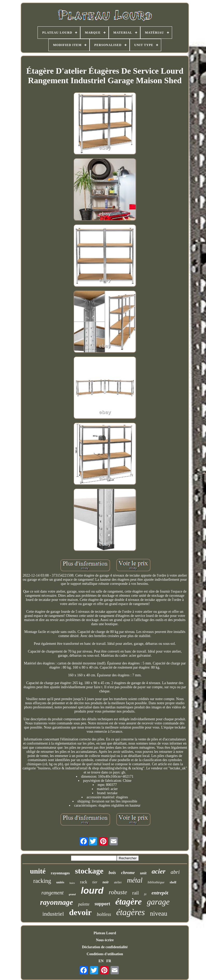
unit (143, 873)
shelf (173, 882)
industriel (53, 914)
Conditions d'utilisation (105, 954)
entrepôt (160, 893)
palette (84, 904)
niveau (159, 913)
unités (60, 882)
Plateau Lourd (105, 933)
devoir (80, 912)
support (102, 904)
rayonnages (60, 873)
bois (112, 873)
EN (101, 961)
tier (95, 882)
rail (135, 893)
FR (109, 961)
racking (42, 881)
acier (159, 871)
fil (145, 894)
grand (72, 894)
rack (84, 882)
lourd (92, 890)
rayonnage (57, 902)
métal (135, 880)
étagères (131, 912)
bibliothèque (156, 882)
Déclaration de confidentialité (105, 947)
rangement (53, 893)
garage (158, 902)
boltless (104, 914)
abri (175, 872)
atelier (118, 882)
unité (38, 871)
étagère (129, 902)
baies (72, 883)
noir (106, 882)
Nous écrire (105, 940)
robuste (118, 892)
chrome (128, 873)
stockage (89, 871)
